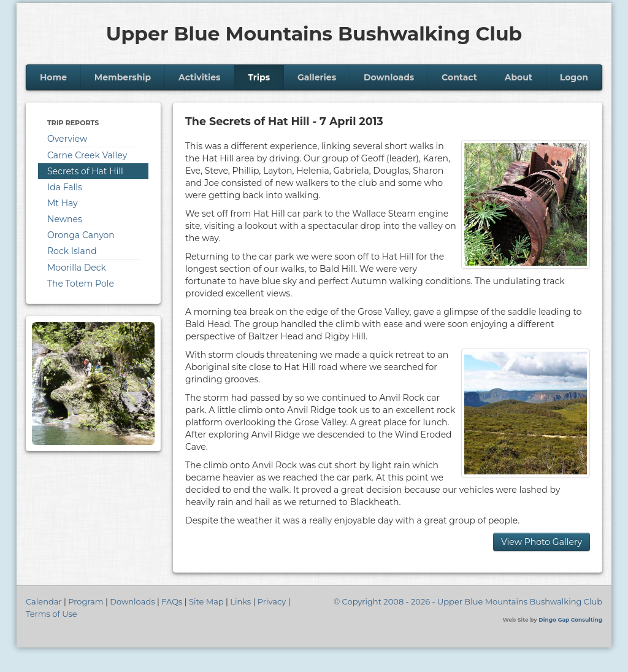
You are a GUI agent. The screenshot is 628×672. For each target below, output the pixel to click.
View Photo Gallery (542, 542)
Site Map (206, 601)
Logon (574, 77)
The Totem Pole (81, 284)
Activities (200, 77)
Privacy (272, 601)
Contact (459, 77)
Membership (123, 77)
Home (53, 77)
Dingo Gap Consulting (570, 620)
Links (240, 601)
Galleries (317, 77)
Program (86, 601)
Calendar (44, 601)
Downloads (389, 77)
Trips (259, 77)
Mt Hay (63, 203)
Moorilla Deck (77, 268)
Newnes (65, 219)
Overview (67, 139)
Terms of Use (52, 614)
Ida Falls (65, 187)
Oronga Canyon (81, 235)
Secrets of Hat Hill (85, 171)
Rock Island (72, 251)
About (519, 77)
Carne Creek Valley (87, 155)
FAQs (172, 601)
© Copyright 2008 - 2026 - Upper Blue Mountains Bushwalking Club (468, 601)
